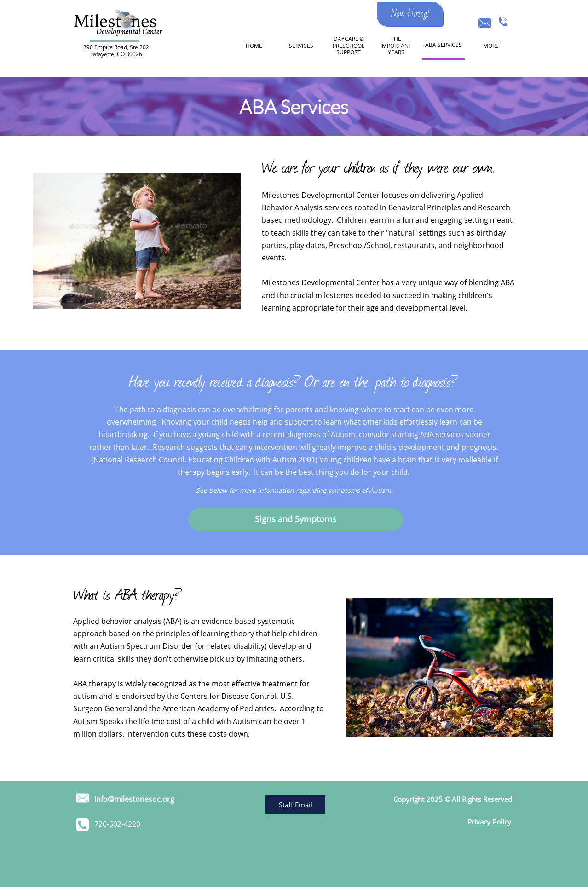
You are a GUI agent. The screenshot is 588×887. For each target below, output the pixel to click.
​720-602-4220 (117, 824)
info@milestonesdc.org (134, 799)
